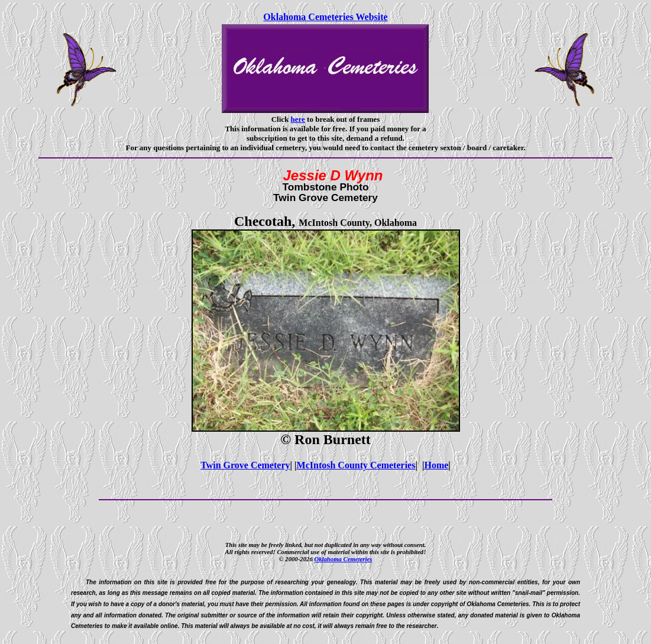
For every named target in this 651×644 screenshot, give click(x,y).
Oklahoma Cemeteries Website (325, 17)
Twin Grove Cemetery (245, 465)
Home (436, 465)
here (298, 119)
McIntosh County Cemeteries (356, 465)
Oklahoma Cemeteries (343, 559)
